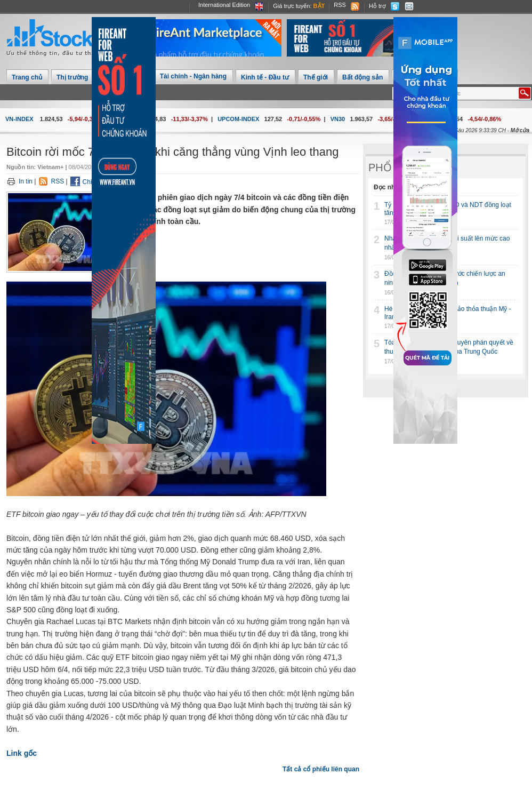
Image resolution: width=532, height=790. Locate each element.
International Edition (224, 5)
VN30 (338, 119)
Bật (319, 6)
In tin (26, 181)
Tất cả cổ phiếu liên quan (321, 769)
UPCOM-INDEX (238, 119)
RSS (340, 5)
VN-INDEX (19, 119)
